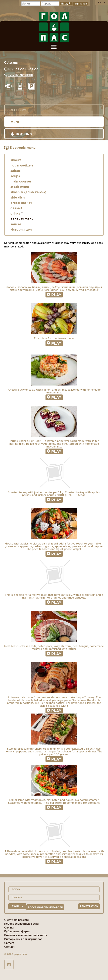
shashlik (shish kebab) (28, 192)
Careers (9, 943)
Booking (21, 134)
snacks (16, 160)
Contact (9, 947)
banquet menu (22, 219)
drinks (15, 213)
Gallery (18, 110)
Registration (80, 4)
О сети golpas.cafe (16, 920)
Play (54, 295)
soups (15, 176)
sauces (16, 224)
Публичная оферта (17, 931)
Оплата (9, 928)
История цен (21, 229)
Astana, (13, 63)
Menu (16, 122)
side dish (18, 197)
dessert (16, 208)
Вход (66, 4)
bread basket (21, 203)
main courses (21, 181)
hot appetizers (22, 165)
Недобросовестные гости (21, 924)
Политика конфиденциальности (26, 935)
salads (16, 171)
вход (17, 906)
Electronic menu (20, 148)
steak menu (20, 187)
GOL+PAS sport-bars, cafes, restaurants (54, 27)
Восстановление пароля (45, 907)
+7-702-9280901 (21, 75)
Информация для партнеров (23, 939)
